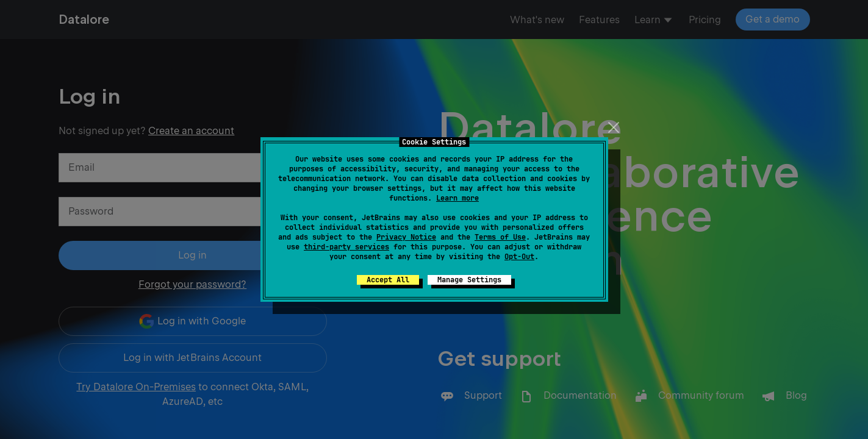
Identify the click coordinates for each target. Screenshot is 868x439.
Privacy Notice (406, 237)
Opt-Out (519, 257)
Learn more (457, 198)
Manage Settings (469, 280)
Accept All (388, 280)
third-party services (346, 247)
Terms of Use (500, 237)
